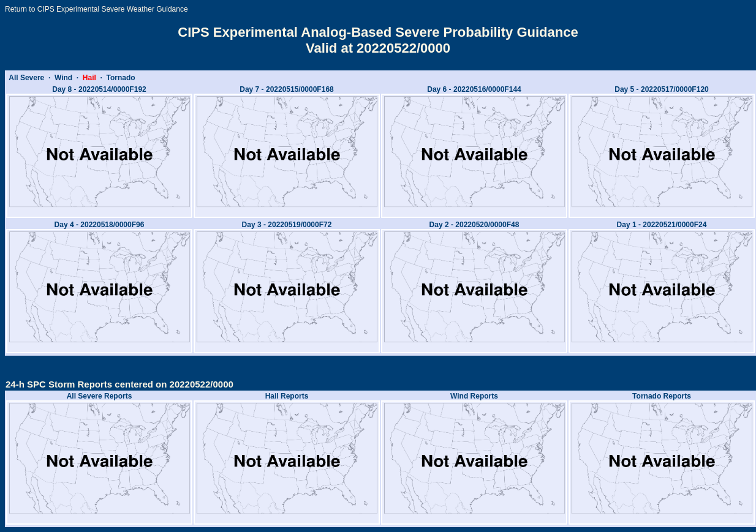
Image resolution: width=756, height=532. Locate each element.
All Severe (26, 78)
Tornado (121, 78)
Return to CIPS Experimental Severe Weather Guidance (96, 9)
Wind (63, 78)
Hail (89, 78)
